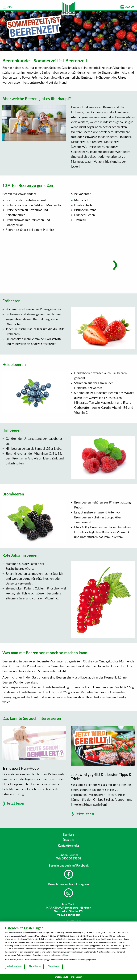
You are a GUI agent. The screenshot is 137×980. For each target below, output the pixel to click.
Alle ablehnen (35, 966)
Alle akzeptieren (15, 966)
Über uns (69, 840)
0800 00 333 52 (71, 858)
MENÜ (9, 7)
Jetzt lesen (16, 803)
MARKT (127, 7)
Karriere (69, 835)
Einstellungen (54, 966)
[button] (115, 264)
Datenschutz (62, 977)
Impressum (76, 977)
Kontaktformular (69, 845)
